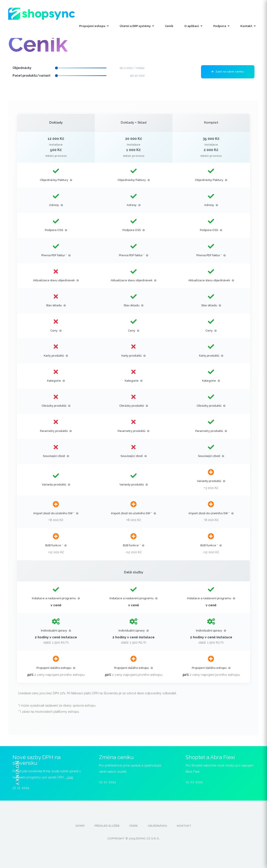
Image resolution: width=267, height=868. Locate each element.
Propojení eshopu (94, 26)
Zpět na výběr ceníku (228, 72)
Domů (80, 826)
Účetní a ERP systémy (137, 26)
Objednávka (157, 826)
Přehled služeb (107, 826)
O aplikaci (193, 26)
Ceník (169, 26)
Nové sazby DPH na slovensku (37, 760)
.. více (69, 777)
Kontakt (248, 26)
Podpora (221, 26)
